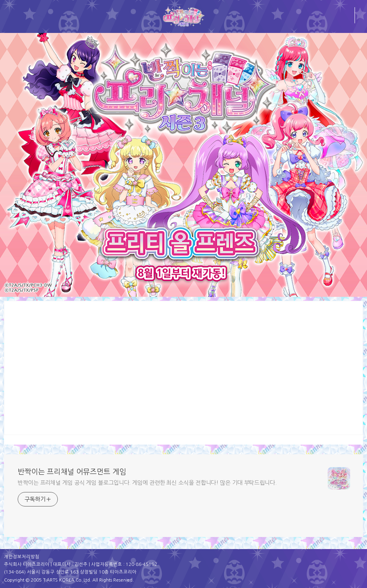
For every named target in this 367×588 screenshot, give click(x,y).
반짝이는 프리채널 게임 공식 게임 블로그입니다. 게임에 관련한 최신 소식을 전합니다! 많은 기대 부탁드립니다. (147, 483)
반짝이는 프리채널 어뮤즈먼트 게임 (72, 472)
